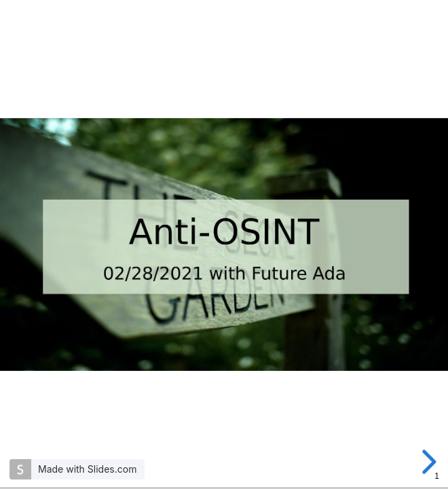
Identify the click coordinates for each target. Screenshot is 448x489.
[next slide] (427, 462)
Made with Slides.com (87, 469)
